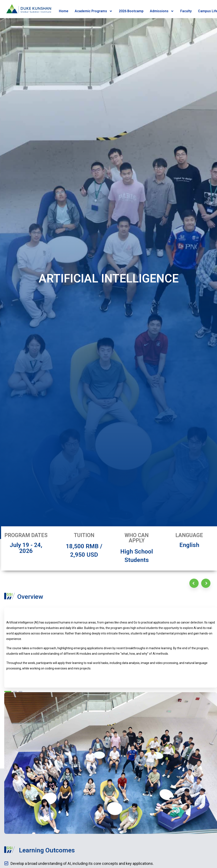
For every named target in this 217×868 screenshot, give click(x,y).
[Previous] (194, 583)
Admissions (162, 11)
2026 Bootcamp (131, 11)
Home (64, 11)
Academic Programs (94, 11)
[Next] (206, 583)
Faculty (186, 11)
